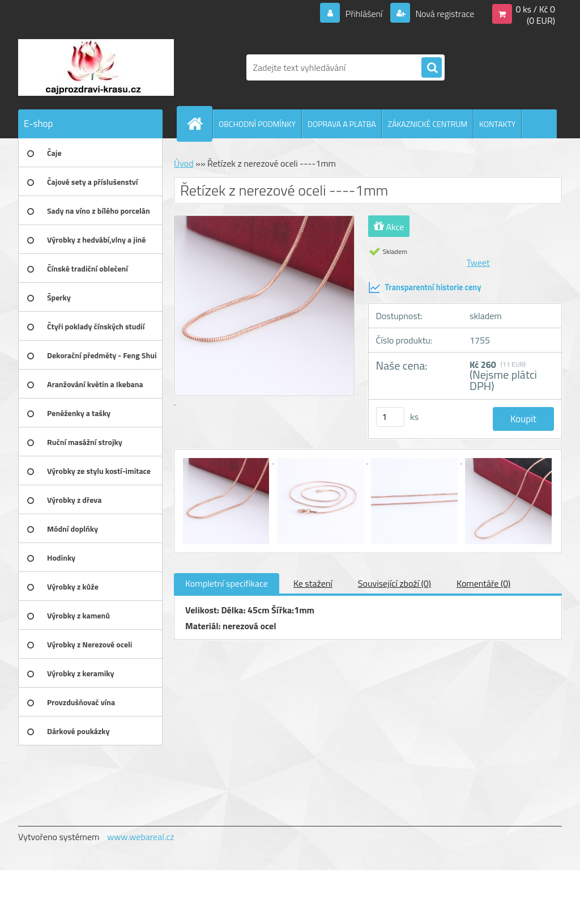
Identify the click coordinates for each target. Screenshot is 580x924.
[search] (432, 68)
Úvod (184, 163)
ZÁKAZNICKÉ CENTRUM (427, 124)
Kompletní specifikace (227, 583)
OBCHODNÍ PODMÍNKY (257, 124)
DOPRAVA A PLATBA (342, 124)
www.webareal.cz (141, 837)
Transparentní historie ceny (425, 287)
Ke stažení (313, 583)
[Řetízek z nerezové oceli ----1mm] (227, 460)
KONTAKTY (497, 124)
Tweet (478, 262)
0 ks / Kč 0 (535, 9)
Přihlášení (364, 14)
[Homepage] (199, 124)
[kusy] (390, 417)
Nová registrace (444, 14)
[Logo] (96, 67)
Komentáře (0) (483, 583)
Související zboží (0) (395, 583)
